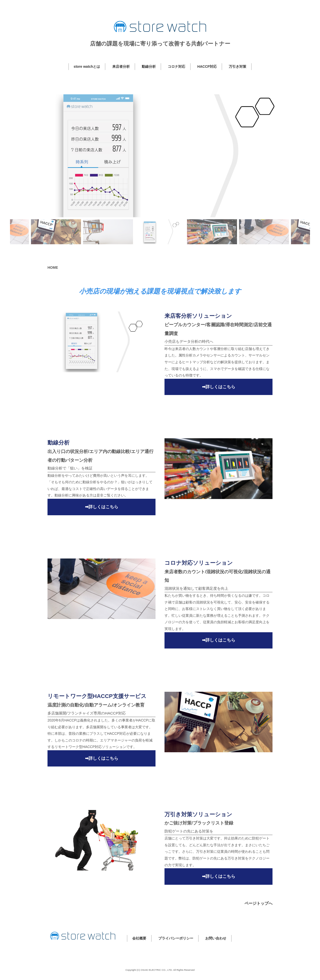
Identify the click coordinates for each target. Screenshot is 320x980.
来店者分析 (121, 66)
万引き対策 (237, 66)
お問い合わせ (216, 938)
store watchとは (87, 66)
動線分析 (149, 66)
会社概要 (139, 938)
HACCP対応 (207, 66)
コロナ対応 (176, 66)
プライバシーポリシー (176, 938)
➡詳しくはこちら (219, 387)
